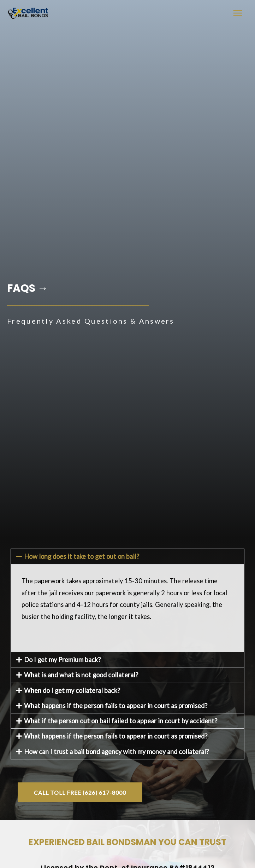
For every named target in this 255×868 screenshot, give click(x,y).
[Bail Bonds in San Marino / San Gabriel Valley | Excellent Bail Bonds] (28, 13)
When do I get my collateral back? (72, 690)
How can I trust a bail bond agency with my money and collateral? (116, 752)
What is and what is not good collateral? (81, 675)
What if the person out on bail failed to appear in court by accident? (121, 721)
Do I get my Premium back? (62, 660)
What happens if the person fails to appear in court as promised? (116, 706)
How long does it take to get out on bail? (82, 556)
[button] (127, 556)
